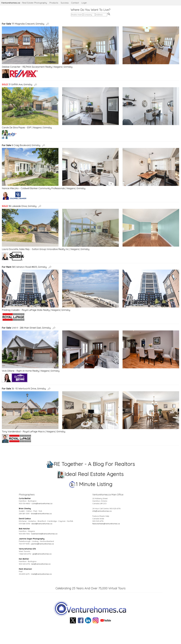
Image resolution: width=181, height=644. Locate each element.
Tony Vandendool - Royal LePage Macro (23, 431)
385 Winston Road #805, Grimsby (25, 267)
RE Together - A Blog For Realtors (91, 464)
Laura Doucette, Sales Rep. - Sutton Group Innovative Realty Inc (35, 249)
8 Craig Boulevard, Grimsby (22, 145)
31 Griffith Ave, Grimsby (18, 84)
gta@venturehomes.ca (42, 554)
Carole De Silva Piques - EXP (17, 128)
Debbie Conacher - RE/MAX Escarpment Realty (27, 67)
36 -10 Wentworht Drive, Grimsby (24, 389)
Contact (75, 3)
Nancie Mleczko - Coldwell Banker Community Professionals (33, 188)
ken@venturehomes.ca (41, 564)
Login (84, 3)
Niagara (58, 67)
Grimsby (68, 67)
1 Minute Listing (91, 484)
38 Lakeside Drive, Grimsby (20, 206)
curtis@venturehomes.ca (42, 503)
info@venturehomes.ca (102, 511)
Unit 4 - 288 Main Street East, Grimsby (27, 328)
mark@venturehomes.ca (41, 574)
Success (65, 3)
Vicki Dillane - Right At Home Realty (20, 371)
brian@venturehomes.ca (41, 514)
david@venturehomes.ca (42, 524)
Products (54, 3)
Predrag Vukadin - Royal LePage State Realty (26, 310)
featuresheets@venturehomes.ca (106, 524)
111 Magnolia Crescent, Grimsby (24, 24)
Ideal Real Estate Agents (91, 474)
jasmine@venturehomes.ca (42, 544)
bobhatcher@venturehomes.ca (44, 534)
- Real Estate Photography (24, 3)
